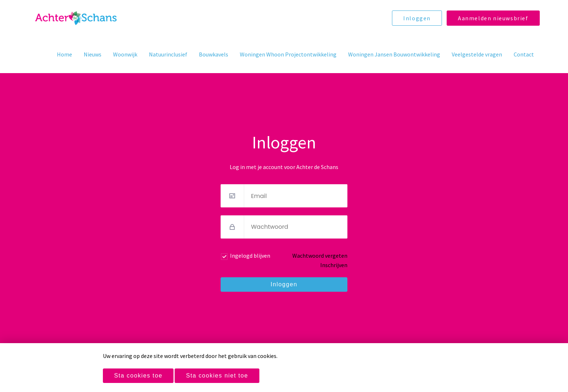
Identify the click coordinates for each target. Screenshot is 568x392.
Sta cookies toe (138, 376)
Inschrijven (334, 265)
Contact (524, 54)
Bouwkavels (214, 54)
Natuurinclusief (168, 54)
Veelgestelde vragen (477, 54)
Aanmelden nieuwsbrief (493, 18)
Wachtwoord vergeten (320, 256)
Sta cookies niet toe (217, 376)
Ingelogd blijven (250, 256)
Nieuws (93, 54)
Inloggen (417, 18)
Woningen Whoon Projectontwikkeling (288, 54)
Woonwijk (125, 54)
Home (64, 54)
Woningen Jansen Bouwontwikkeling (394, 54)
